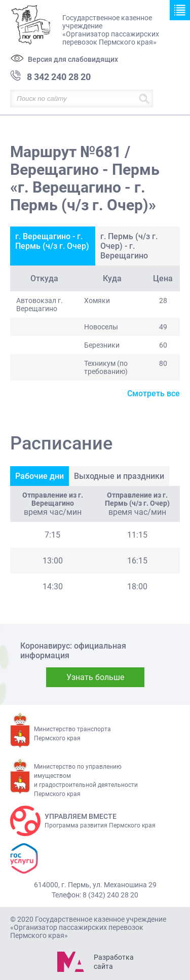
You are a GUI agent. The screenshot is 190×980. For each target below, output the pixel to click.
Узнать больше (95, 677)
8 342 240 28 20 (59, 77)
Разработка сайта (113, 962)
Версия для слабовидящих (73, 59)
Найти (144, 99)
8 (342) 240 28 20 (110, 895)
